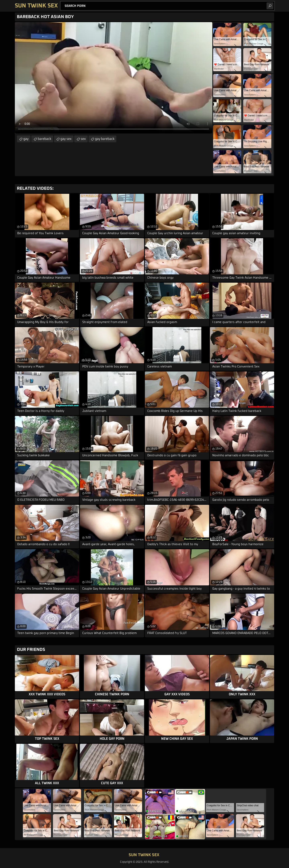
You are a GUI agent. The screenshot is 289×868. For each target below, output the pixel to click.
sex (83, 139)
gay (26, 139)
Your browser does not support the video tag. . (114, 78)
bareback (44, 139)
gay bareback (105, 139)
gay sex (66, 139)
